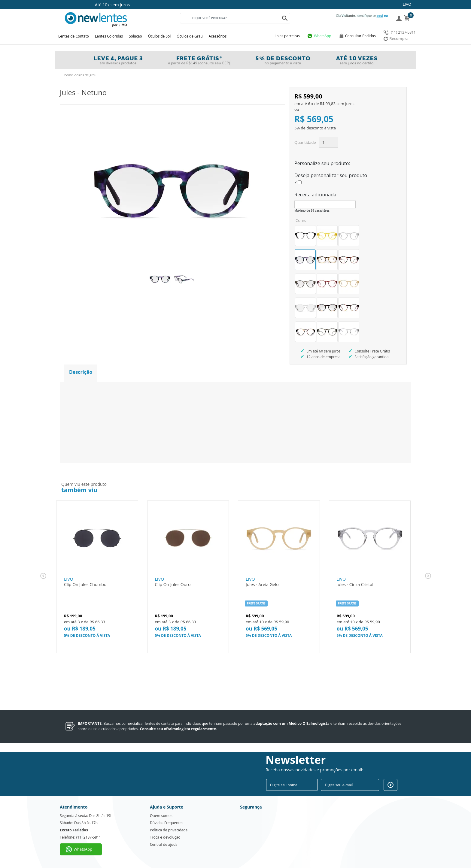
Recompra (396, 38)
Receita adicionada (315, 195)
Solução (135, 36)
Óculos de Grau (190, 36)
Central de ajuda (164, 844)
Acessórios (218, 36)
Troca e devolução (165, 837)
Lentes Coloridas (109, 36)
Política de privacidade (169, 830)
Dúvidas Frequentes (167, 823)
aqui (380, 16)
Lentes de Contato (74, 36)
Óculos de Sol (160, 36)
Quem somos (161, 816)
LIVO (407, 4)
